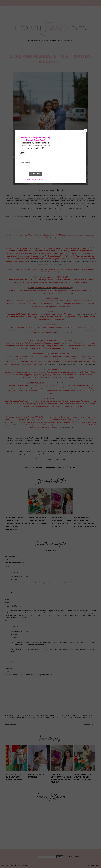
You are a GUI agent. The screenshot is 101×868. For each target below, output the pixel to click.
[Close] (86, 131)
